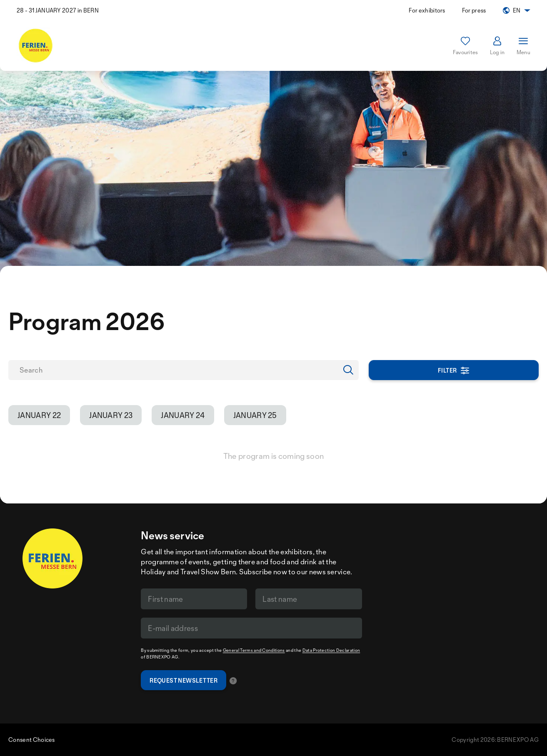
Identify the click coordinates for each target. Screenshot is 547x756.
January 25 (255, 415)
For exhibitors (427, 10)
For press (474, 10)
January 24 (183, 415)
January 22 (39, 415)
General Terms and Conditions (254, 650)
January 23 (111, 415)
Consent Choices (32, 740)
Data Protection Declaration (331, 650)
